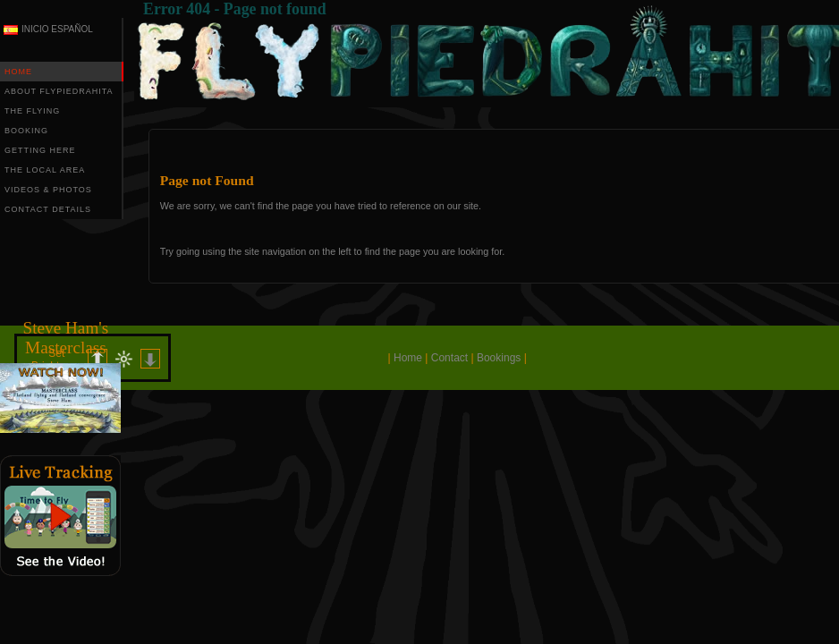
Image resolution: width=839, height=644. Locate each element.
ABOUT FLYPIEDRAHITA (59, 91)
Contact (449, 358)
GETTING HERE (40, 150)
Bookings (499, 358)
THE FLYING (32, 111)
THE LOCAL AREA (45, 170)
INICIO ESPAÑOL (57, 29)
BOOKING (26, 131)
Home (408, 358)
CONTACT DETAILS (48, 209)
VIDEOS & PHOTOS (48, 190)
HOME (18, 72)
